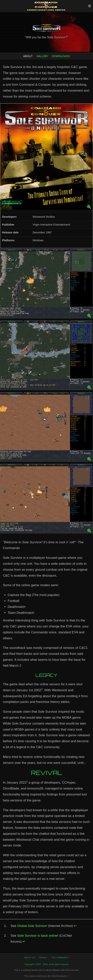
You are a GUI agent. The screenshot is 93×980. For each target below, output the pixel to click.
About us (29, 957)
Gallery (42, 56)
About (28, 56)
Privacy (43, 957)
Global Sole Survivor (32, 926)
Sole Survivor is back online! (38, 936)
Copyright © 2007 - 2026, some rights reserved (47, 964)
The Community (60, 957)
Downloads (61, 56)
